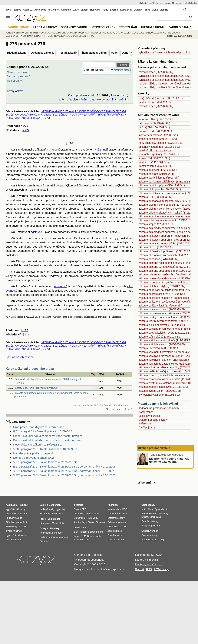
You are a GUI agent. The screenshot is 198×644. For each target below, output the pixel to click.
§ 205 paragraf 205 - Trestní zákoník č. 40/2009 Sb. (46, 449)
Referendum (146, 424)
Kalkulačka (126, 10)
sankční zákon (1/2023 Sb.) (155, 151)
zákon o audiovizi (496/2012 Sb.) (158, 170)
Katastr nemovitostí (117, 514)
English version (150, 531)
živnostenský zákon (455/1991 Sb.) (159, 395)
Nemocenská (46, 533)
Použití (140, 569)
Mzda (55, 523)
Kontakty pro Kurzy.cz (149, 564)
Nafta (98, 536)
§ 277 (26, 130)
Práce (147, 10)
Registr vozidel (149, 514)
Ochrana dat (82, 555)
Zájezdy (160, 3)
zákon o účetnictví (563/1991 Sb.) (158, 348)
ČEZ (84, 509)
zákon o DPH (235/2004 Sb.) (155, 197)
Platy (61, 523)
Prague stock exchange (153, 540)
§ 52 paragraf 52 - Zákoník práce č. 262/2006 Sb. (44, 431)
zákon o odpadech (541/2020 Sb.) (158, 259)
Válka (155, 10)
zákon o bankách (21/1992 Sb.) (157, 174)
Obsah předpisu (17, 72)
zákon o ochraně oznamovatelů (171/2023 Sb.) (166, 267)
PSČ (125, 509)
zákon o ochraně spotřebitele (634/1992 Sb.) (165, 271)
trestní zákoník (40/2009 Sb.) (156, 102)
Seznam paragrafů (18, 76)
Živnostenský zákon (94, 53)
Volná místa (54, 519)
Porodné (58, 533)
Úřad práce (45, 523)
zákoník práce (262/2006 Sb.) (156, 72)
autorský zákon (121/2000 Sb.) (157, 119)
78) (54, 212)
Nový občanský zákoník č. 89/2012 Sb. (38, 444)
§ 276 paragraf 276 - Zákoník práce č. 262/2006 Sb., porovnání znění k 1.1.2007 (64, 471)
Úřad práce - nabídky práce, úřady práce (39, 427)
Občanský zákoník (42, 53)
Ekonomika (79, 518)
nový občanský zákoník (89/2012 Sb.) (161, 98)
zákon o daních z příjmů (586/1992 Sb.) (162, 185)
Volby (144, 526)
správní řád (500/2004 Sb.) (154, 158)
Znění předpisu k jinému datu (77, 99)
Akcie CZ (28, 10)
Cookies (97, 555)
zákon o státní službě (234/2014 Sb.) (160, 337)
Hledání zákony (17, 53)
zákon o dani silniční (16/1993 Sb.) (159, 178)
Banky (43, 505)
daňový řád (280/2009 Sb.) (154, 127)
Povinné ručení (13, 540)
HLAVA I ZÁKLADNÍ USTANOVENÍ (70, 36)
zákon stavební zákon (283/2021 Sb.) (160, 391)
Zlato (76, 10)
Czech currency (149, 535)
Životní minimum (14, 531)
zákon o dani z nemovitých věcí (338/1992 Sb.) (166, 182)
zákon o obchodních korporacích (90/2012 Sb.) (166, 255)
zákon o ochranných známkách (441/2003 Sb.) (166, 274)
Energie (114, 10)
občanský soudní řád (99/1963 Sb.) (159, 147)
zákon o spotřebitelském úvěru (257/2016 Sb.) (166, 333)
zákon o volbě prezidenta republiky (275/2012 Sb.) (168, 367)
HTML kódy (161, 569)
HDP (89, 518)
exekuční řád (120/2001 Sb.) (155, 131)
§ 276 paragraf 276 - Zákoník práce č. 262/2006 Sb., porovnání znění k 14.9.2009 (64, 475)
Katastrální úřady (116, 518)
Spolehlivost (161, 509)
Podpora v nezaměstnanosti (54, 537)
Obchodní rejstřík (147, 3)
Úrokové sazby (47, 509)
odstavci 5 (61, 286)
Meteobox (177, 3)
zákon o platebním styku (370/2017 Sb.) (162, 286)
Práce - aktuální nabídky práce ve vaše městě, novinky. (48, 436)
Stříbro (99, 532)
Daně (125, 53)
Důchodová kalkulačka (17, 514)
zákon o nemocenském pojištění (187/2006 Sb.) (167, 243)
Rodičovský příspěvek (17, 527)
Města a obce (114, 509)
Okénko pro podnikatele (154, 448)
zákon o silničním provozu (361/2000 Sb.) (163, 325)
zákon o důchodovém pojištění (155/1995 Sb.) (166, 201)
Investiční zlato (87, 532)
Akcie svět (40, 10)
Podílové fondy (92, 514)
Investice (78, 505)
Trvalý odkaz (15, 91)
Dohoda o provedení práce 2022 (33, 458)
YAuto (168, 3)
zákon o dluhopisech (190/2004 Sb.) (160, 189)
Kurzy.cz (10, 33)
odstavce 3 (38, 232)
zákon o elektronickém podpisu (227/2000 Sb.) (166, 205)
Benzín (91, 536)
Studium (194, 3)
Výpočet (24, 505)
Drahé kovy (80, 528)
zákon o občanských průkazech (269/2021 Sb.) (166, 251)
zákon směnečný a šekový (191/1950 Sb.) (163, 387)
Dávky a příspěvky (49, 528)
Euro (54, 514)
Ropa (76, 536)
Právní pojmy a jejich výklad (158, 404)
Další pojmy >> (147, 427)
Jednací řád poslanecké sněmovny (159, 408)
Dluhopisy (78, 514)
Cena (151, 509)
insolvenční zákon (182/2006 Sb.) (158, 135)
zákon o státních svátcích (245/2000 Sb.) (163, 344)
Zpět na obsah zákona (20, 357)
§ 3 (100, 149)
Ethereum (101, 522)
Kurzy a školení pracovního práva (30, 369)
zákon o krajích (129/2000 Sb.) (157, 224)
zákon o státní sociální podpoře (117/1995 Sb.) (166, 340)
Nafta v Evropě (81, 540)
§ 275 (25, 126)
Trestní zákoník (68, 53)
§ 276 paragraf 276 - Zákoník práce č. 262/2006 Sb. (46, 462)
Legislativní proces (150, 416)
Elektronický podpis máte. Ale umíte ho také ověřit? (169, 460)
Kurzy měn (53, 10)
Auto (144, 509)
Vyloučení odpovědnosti (89, 560)
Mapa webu (154, 526)
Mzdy (114, 53)
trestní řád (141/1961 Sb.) (154, 162)
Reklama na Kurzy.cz (148, 555)
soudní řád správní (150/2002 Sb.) (159, 154)
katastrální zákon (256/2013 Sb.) (158, 139)
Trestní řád (128, 27)
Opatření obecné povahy (153, 420)
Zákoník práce (32, 33)
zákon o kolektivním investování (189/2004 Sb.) (166, 220)
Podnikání (113, 505)
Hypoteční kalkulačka (16, 535)
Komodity (66, 10)
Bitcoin (84, 10)
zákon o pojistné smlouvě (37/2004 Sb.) (162, 294)
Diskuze (164, 10)
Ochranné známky (117, 522)
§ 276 (91, 36)
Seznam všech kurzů (119, 409)
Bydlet (186, 3)
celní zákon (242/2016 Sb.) (154, 123)
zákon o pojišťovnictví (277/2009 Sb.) (160, 306)
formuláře (119, 540)
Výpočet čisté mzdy (15, 509)
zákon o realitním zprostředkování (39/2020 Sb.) (167, 321)
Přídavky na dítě (14, 518)
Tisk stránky (14, 81)
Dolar (61, 514)
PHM (83, 536)
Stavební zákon (104, 27)
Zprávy (17, 10)
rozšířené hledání (123, 70)
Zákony (138, 10)
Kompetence (146, 412)
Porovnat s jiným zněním (113, 99)
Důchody (44, 541)
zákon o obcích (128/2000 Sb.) (157, 247)
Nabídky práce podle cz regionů (33, 453)
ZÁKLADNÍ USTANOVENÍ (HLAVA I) (24, 118)
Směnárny (45, 514)
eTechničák (155, 517)
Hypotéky (95, 10)
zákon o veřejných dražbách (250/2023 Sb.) (164, 356)
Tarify (105, 10)
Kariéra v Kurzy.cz (147, 560)
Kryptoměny (80, 522)
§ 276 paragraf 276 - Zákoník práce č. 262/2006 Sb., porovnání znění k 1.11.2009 (64, 466)
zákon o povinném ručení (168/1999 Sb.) (162, 309)
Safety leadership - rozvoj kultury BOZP (37, 388)
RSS (149, 569)
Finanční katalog (150, 521)
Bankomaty (55, 505)
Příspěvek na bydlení (16, 522)
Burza (76, 509)
